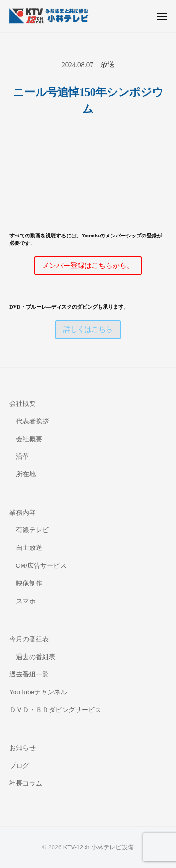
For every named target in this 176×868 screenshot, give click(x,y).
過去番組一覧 (29, 674)
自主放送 (29, 548)
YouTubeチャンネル (38, 692)
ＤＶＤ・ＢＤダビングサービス (55, 710)
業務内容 (23, 513)
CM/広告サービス (42, 566)
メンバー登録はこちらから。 (88, 266)
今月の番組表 (29, 639)
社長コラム (26, 783)
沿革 (23, 456)
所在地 (26, 474)
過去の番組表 (36, 657)
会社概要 (23, 404)
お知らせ (23, 748)
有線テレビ (32, 530)
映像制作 (29, 583)
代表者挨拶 (32, 421)
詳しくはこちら (88, 329)
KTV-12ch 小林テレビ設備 (99, 847)
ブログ (19, 766)
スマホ (26, 601)
